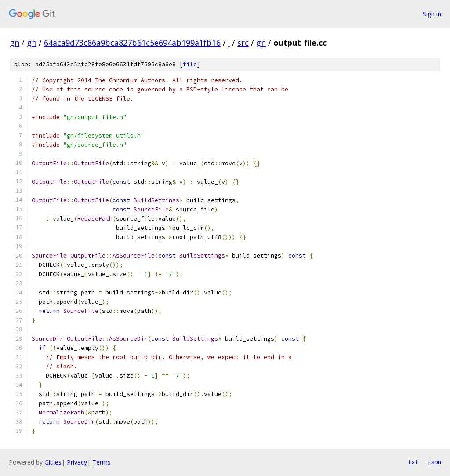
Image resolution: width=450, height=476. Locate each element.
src (243, 43)
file (190, 64)
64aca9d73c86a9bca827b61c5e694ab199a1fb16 (132, 43)
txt (413, 462)
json (434, 462)
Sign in (432, 14)
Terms (102, 462)
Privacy (77, 462)
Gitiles (53, 462)
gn (15, 43)
